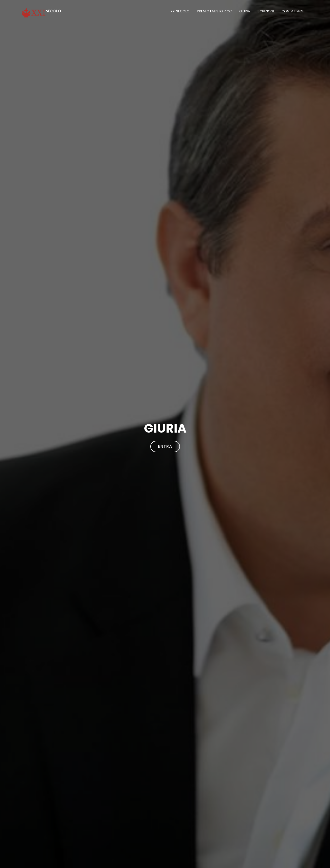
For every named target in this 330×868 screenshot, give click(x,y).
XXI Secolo (180, 11)
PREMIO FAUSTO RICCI (215, 11)
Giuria (245, 11)
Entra (165, 446)
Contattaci (292, 11)
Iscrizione (266, 11)
